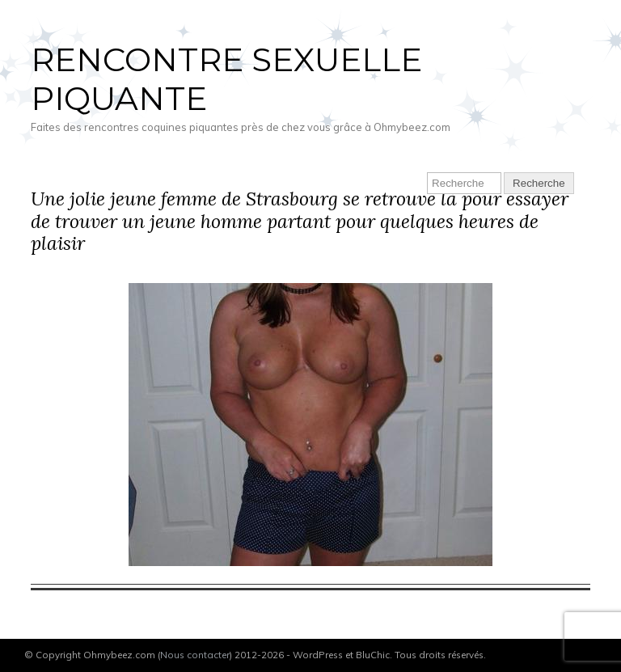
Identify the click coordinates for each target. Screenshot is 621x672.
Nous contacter (195, 655)
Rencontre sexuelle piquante (226, 79)
